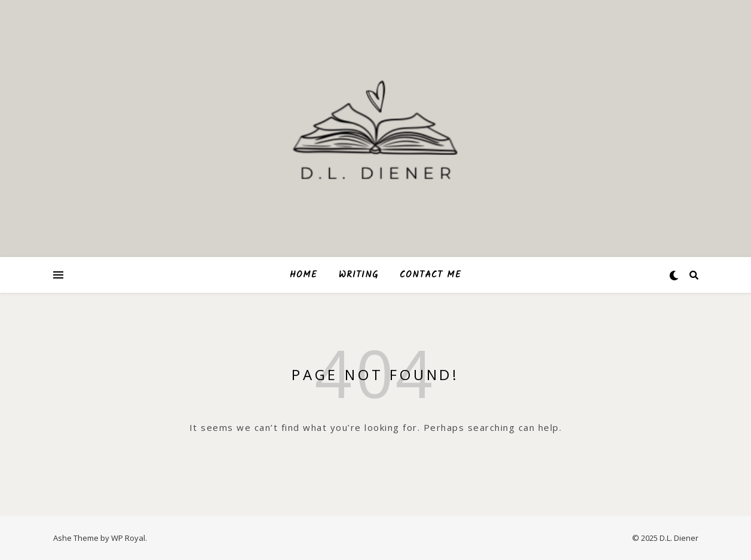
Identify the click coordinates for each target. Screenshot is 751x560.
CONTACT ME (430, 275)
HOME (304, 275)
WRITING (358, 275)
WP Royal (128, 538)
